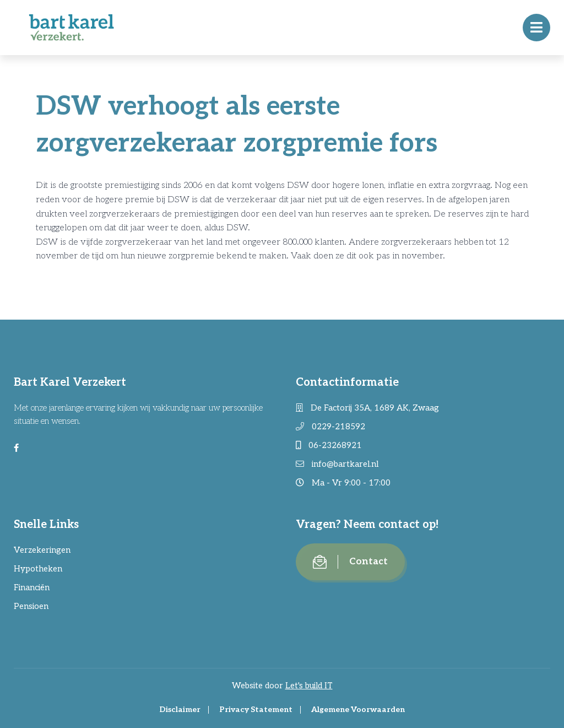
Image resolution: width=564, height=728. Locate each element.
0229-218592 (330, 427)
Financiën (32, 587)
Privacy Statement (256, 710)
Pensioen (31, 606)
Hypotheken (38, 569)
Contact (350, 562)
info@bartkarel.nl (337, 464)
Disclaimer (180, 710)
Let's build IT (309, 686)
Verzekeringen (42, 550)
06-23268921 (329, 445)
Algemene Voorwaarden (358, 710)
